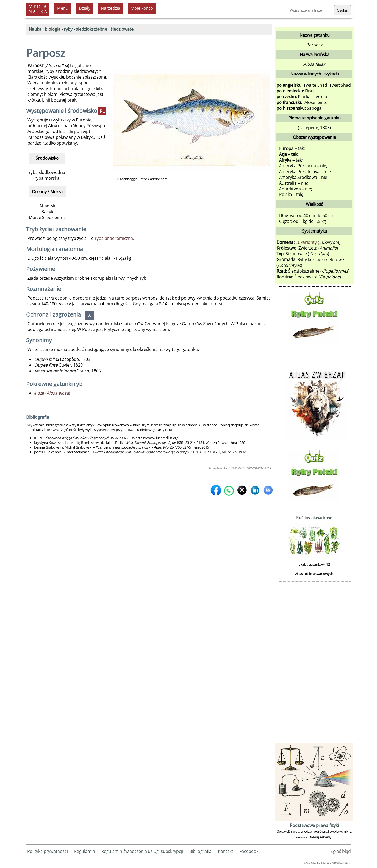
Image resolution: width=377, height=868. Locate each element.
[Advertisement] (314, 663)
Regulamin (85, 851)
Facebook (249, 851)
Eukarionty (306, 242)
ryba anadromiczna (114, 238)
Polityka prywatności (48, 851)
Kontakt (226, 851)
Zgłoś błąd (341, 851)
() (52, 393)
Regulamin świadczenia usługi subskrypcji (142, 851)
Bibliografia (200, 851)
